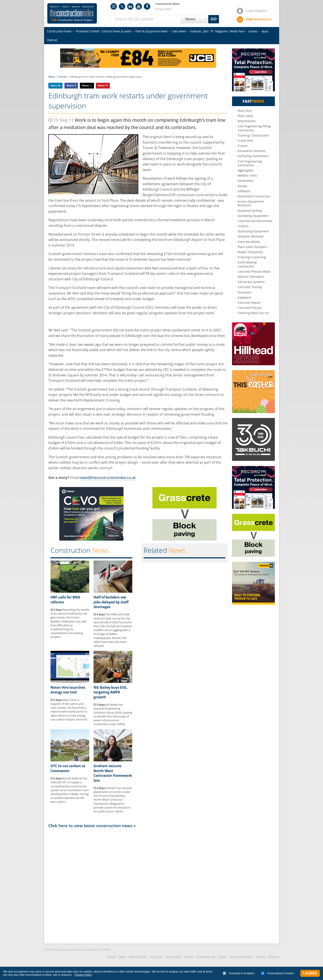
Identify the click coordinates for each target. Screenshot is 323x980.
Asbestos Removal (251, 236)
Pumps (243, 186)
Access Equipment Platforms (251, 203)
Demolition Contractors (254, 196)
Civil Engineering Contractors (250, 163)
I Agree (310, 973)
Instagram (114, 6)
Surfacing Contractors (253, 156)
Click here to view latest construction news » (92, 826)
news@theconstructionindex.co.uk (108, 478)
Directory (274, 957)
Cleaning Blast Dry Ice (253, 313)
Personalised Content (278, 973)
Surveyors (245, 292)
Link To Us (156, 957)
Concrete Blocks (249, 242)
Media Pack (237, 31)
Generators (246, 181)
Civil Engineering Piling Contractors (254, 128)
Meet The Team (138, 957)
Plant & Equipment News (152, 31)
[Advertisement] (138, 885)
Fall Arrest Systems (251, 282)
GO (214, 19)
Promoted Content (88, 31)
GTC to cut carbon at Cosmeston (68, 768)
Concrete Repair (249, 303)
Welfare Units (247, 175)
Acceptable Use (206, 957)
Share (54, 85)
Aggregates (246, 170)
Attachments (247, 121)
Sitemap (260, 957)
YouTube (139, 6)
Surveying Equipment (253, 216)
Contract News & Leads (116, 31)
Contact (111, 957)
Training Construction (253, 135)
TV (212, 31)
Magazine (221, 31)
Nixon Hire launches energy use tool (68, 690)
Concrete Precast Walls (254, 271)
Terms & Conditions (241, 957)
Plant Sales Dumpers (252, 247)
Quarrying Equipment (253, 231)
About (122, 957)
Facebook (147, 6)
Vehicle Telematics (251, 277)
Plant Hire (245, 111)
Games (253, 31)
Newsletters (259, 19)
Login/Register (257, 11)
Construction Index (72, 14)
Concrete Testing (250, 287)
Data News (179, 31)
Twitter (122, 6)
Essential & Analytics (239, 973)
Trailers (243, 226)
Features (196, 31)
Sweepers (245, 297)
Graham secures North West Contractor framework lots (113, 773)
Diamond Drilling (250, 211)
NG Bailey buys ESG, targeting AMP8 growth (111, 692)
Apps (265, 31)
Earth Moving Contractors (247, 264)
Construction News (59, 31)
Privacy (222, 957)
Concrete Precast (250, 308)
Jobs (206, 31)
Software (244, 191)
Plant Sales (245, 116)
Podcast (52, 40)
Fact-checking (173, 957)
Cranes (243, 146)
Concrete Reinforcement (255, 221)
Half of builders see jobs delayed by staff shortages (111, 602)
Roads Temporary (250, 252)
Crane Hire (245, 141)
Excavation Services (252, 151)
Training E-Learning (252, 257)
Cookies (189, 957)
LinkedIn (130, 6)
